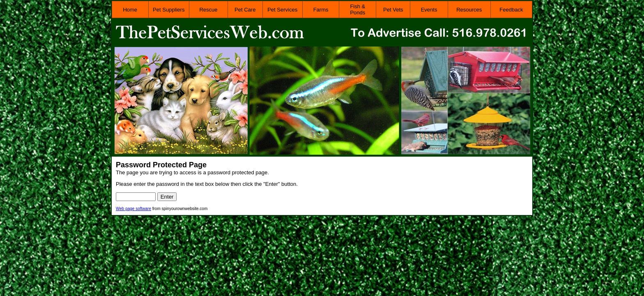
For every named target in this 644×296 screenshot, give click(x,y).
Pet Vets (393, 10)
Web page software (133, 209)
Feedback (511, 10)
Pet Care (245, 10)
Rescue (208, 10)
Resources (469, 10)
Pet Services (282, 10)
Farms (321, 10)
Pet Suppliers (169, 10)
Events (429, 10)
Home (130, 10)
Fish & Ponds (358, 9)
